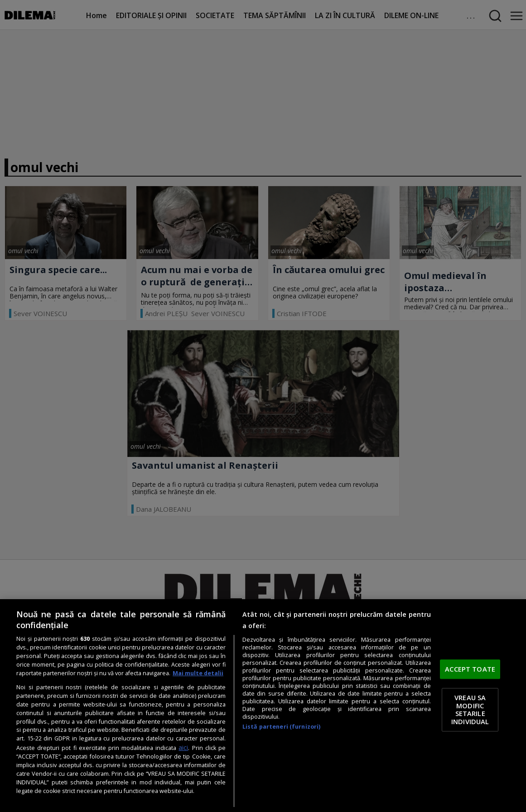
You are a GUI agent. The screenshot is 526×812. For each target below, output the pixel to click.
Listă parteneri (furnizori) (281, 727)
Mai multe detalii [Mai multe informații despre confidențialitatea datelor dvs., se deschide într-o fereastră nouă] (198, 673)
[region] (263, 706)
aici (183, 747)
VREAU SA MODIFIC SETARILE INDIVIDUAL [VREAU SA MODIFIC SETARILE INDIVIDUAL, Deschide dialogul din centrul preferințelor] (470, 709)
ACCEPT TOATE (470, 669)
